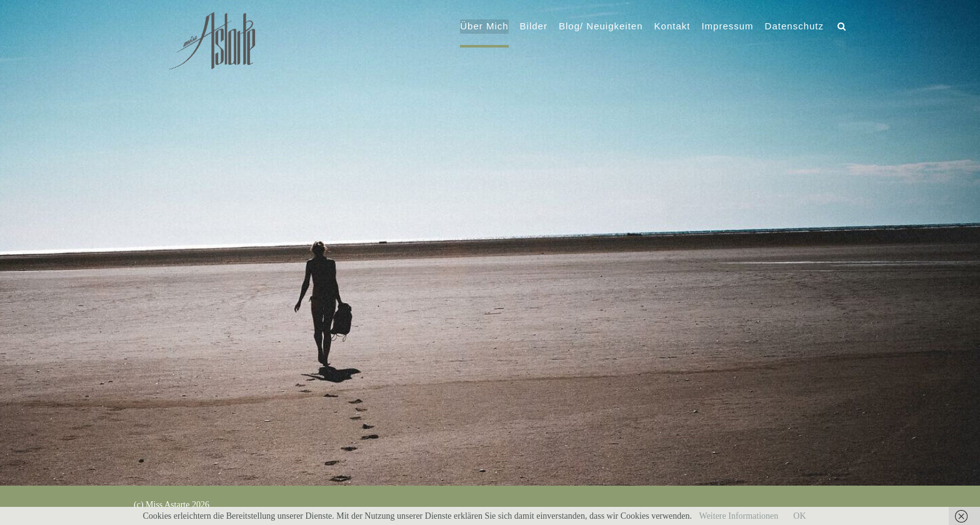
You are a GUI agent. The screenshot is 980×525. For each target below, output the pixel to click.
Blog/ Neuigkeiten (600, 27)
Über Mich (483, 27)
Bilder (533, 27)
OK (799, 516)
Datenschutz (794, 27)
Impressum (727, 27)
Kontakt (672, 27)
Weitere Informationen (739, 516)
